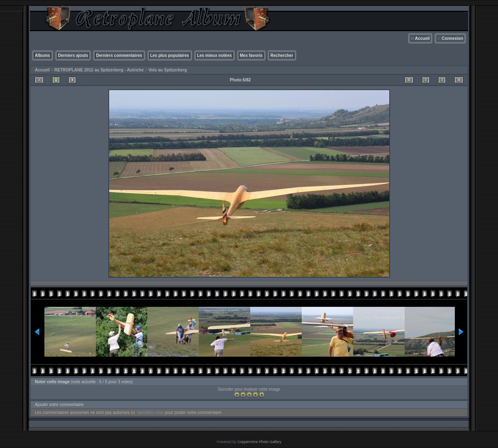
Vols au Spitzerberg (168, 70)
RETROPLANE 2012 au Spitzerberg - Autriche (99, 70)
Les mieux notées (215, 55)
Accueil (422, 38)
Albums (43, 55)
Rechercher (282, 55)
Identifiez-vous (150, 413)
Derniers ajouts (73, 55)
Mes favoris (251, 55)
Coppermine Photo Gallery (259, 442)
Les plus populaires (170, 55)
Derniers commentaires (119, 55)
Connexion (452, 38)
